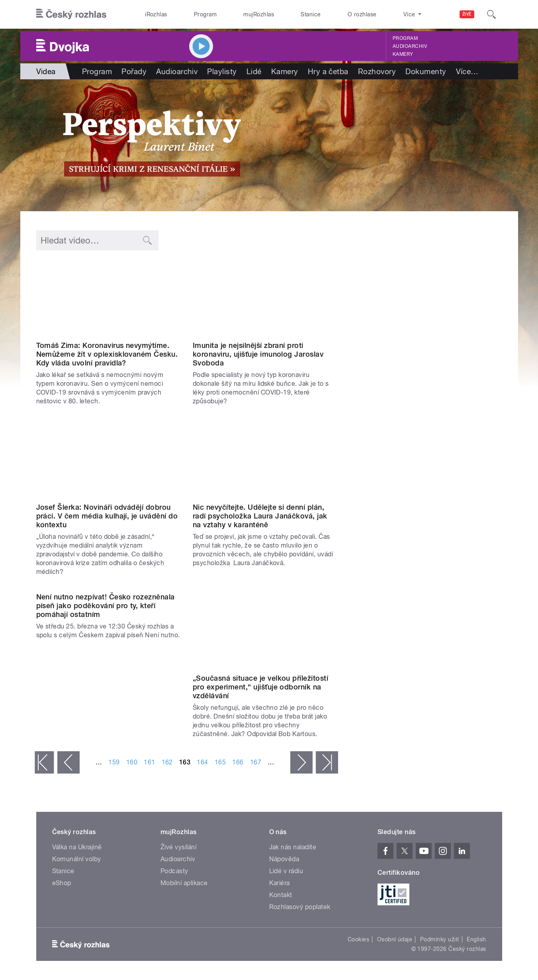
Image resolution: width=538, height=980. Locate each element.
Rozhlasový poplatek (300, 907)
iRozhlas (156, 14)
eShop (62, 883)
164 (202, 762)
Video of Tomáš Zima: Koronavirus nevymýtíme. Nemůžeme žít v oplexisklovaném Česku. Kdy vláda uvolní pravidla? (108, 297)
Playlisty (222, 71)
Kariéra (280, 883)
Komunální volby (77, 859)
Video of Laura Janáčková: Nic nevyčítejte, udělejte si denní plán (265, 459)
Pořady (134, 71)
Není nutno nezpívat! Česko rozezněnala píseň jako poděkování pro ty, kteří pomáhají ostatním (106, 606)
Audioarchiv (410, 46)
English (476, 939)
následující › (301, 762)
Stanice (311, 14)
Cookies (358, 939)
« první (44, 762)
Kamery (403, 54)
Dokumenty (426, 71)
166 (238, 762)
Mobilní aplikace (184, 883)
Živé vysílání (178, 847)
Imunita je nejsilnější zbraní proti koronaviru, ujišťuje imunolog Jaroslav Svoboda (258, 354)
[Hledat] (491, 14)
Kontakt (281, 895)
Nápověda (284, 859)
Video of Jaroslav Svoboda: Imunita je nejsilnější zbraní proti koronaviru (265, 297)
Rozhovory (377, 71)
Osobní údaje (395, 939)
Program (205, 14)
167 (256, 762)
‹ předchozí (68, 762)
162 (167, 762)
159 (114, 762)
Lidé (254, 71)
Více (467, 71)
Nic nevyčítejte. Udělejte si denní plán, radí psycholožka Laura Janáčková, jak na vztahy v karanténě (260, 516)
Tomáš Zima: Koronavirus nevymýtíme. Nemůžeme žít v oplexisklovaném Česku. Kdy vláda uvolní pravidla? (107, 354)
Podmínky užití (440, 939)
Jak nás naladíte (293, 847)
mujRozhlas (259, 14)
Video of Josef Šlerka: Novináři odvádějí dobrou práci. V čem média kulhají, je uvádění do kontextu (108, 459)
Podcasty (174, 871)
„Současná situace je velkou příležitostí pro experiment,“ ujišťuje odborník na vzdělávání (260, 687)
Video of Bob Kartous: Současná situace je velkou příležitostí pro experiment (265, 629)
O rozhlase (362, 14)
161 (149, 762)
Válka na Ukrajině (77, 847)
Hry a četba (328, 71)
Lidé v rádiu (286, 871)
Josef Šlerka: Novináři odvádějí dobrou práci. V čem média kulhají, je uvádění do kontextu (107, 516)
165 (220, 762)
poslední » (327, 762)
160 (132, 762)
